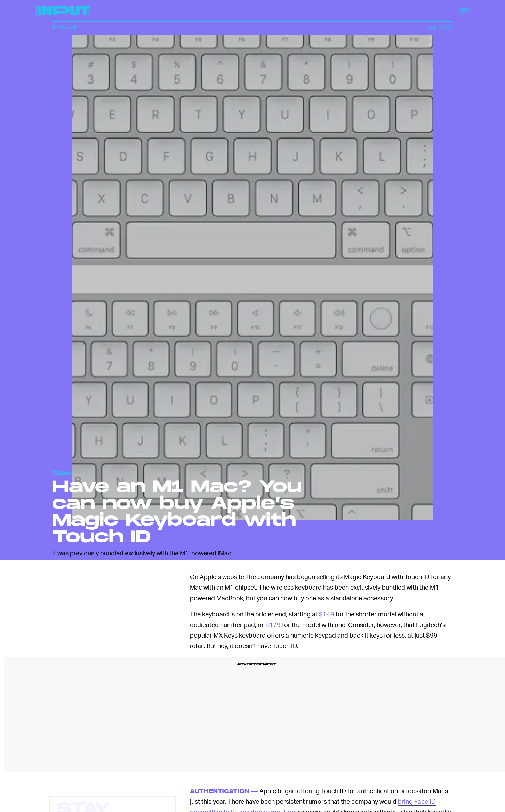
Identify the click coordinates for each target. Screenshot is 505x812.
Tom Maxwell (64, 27)
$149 (327, 614)
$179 (273, 625)
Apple (430, 42)
